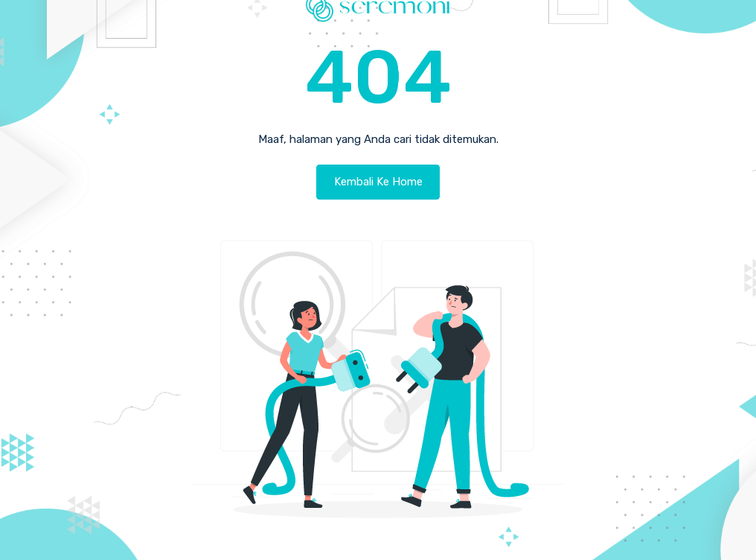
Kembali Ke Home (378, 182)
